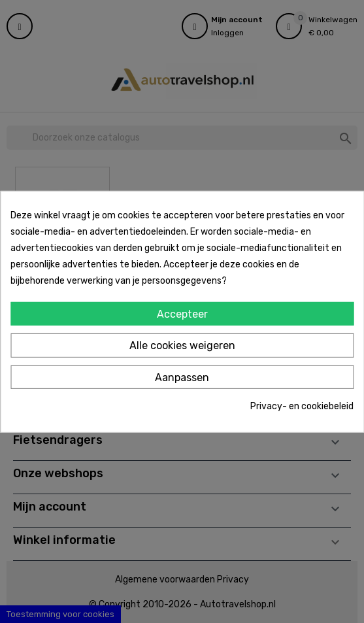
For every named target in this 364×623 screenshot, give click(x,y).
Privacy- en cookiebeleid (302, 406)
